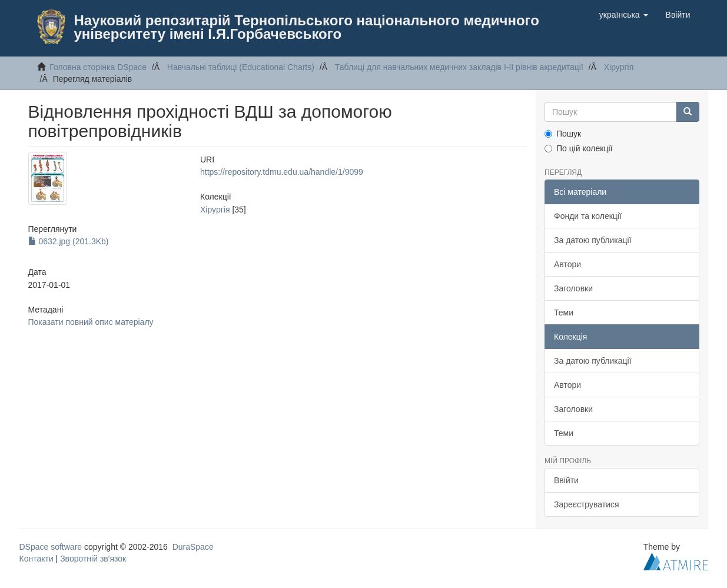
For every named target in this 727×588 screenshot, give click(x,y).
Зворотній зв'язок (93, 559)
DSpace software (51, 547)
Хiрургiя (619, 67)
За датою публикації (593, 240)
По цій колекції (578, 148)
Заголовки (573, 288)
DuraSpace (193, 547)
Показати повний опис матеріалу (91, 322)
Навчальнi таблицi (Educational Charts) (241, 67)
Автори (567, 264)
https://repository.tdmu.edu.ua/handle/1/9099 (282, 172)
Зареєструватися (587, 504)
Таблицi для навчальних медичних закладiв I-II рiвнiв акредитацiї (459, 67)
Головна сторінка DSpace (98, 67)
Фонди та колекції (588, 216)
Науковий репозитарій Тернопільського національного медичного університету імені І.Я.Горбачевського (307, 27)
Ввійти (566, 480)
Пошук (563, 134)
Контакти (36, 559)
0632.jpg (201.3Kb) (69, 241)
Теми (564, 313)
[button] (624, 15)
